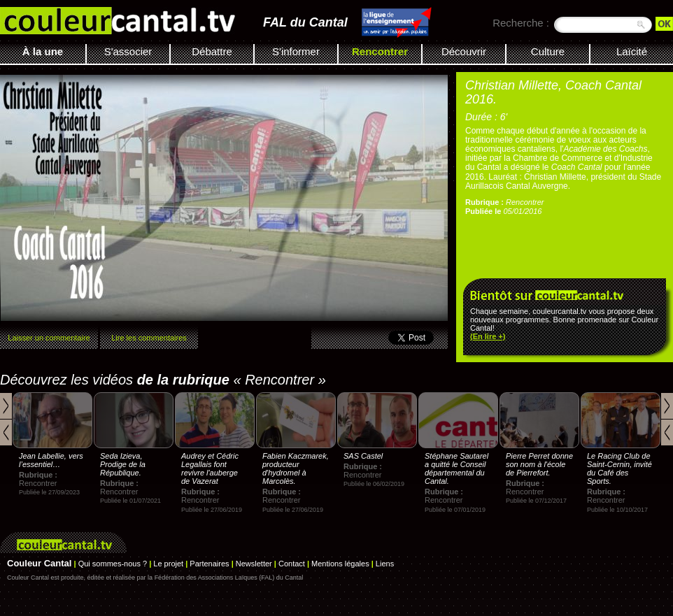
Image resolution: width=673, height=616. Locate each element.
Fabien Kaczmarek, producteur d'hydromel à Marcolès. (296, 468)
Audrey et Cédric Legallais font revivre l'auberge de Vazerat (210, 468)
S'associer (128, 51)
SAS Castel (363, 456)
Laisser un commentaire (49, 338)
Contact (292, 564)
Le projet (168, 564)
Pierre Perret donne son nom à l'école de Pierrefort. (539, 464)
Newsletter (254, 564)
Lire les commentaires (149, 338)
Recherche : (521, 23)
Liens (385, 564)
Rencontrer (380, 51)
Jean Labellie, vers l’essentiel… (51, 460)
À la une (43, 51)
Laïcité (632, 51)
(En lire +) (488, 336)
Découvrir (464, 51)
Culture (548, 51)
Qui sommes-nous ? (113, 564)
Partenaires (209, 564)
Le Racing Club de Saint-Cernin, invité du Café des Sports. (619, 468)
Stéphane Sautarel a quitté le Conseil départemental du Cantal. (456, 468)
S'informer (296, 51)
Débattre (212, 51)
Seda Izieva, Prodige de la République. (123, 464)
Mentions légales (340, 564)
